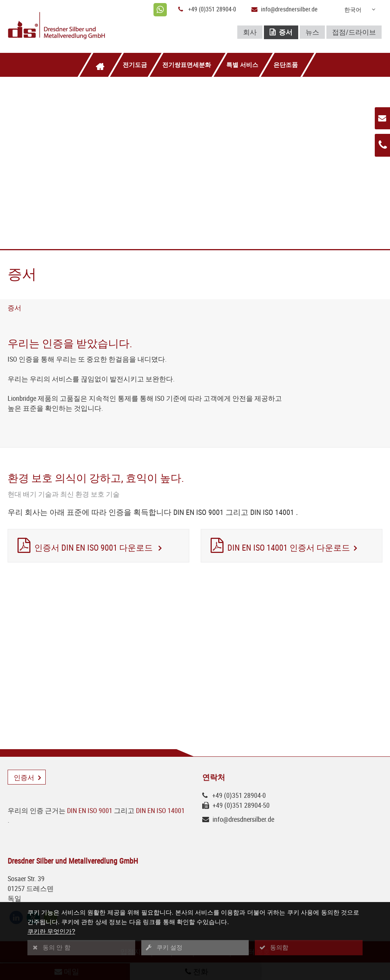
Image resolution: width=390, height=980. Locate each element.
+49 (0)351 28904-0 (212, 9)
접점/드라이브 (354, 32)
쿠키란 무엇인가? (51, 932)
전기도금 (135, 65)
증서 (281, 33)
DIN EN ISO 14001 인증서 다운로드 (289, 548)
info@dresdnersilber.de (289, 9)
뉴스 (312, 32)
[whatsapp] (160, 10)
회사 (250, 32)
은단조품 (286, 65)
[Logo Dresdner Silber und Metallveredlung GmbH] (69, 26)
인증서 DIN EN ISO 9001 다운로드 (94, 548)
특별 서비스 (242, 65)
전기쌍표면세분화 (187, 65)
